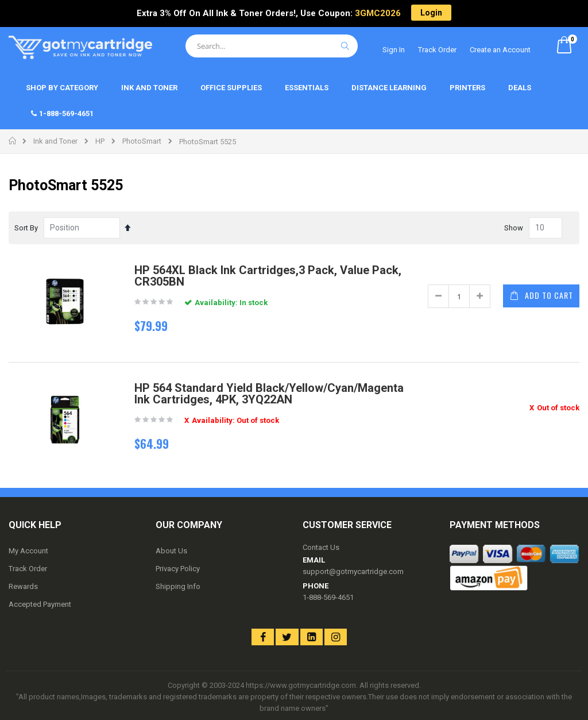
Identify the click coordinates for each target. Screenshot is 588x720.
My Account (28, 551)
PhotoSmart (142, 141)
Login (431, 13)
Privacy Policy (178, 569)
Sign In (394, 50)
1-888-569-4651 (328, 597)
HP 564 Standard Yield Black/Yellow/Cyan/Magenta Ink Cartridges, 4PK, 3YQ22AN (269, 394)
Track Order (437, 50)
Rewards (23, 586)
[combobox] (272, 46)
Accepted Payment (40, 604)
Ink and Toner (55, 141)
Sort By (26, 228)
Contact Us (321, 547)
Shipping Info (178, 586)
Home (13, 141)
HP (100, 141)
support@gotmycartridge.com (353, 571)
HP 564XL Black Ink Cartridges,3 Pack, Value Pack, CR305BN (268, 276)
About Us (171, 551)
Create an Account (500, 50)
